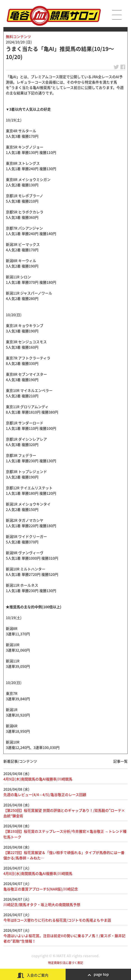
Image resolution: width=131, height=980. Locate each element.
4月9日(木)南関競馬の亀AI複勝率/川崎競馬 (38, 779)
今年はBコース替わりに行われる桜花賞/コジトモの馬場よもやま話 (57, 920)
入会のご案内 (33, 975)
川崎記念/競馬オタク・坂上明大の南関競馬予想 (42, 904)
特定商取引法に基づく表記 (66, 963)
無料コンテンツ (18, 37)
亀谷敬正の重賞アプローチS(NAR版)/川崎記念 (41, 889)
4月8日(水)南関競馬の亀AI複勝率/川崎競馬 (38, 873)
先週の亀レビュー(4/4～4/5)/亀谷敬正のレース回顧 (45, 795)
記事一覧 (120, 761)
